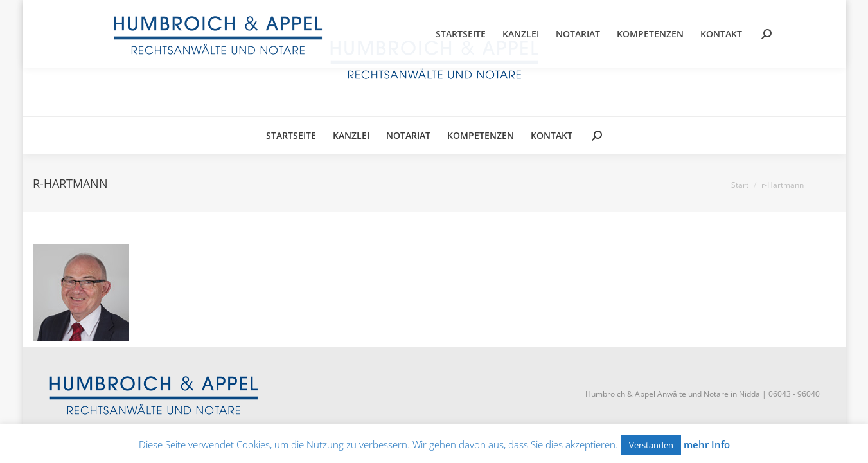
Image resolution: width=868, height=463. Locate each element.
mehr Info (707, 444)
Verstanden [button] (651, 445)
